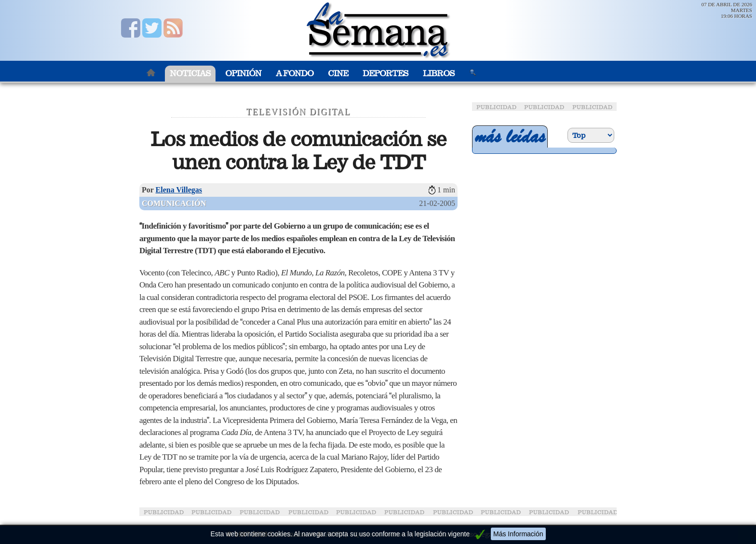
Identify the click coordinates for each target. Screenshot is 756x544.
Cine (338, 74)
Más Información (518, 534)
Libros (439, 74)
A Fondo (295, 74)
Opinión (243, 74)
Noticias (190, 74)
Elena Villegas (179, 190)
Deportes (385, 74)
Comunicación (174, 203)
